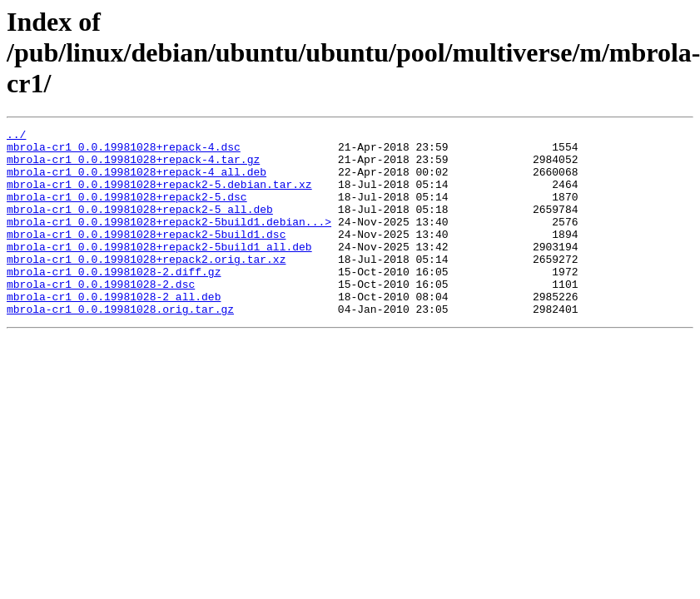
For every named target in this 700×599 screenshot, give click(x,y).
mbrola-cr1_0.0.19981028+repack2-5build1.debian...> (169, 241)
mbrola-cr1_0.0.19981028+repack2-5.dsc (127, 211)
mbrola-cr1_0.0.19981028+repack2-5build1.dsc (146, 256)
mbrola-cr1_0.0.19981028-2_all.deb (114, 331)
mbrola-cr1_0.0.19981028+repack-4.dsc (124, 151)
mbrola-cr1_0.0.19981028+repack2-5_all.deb (140, 226)
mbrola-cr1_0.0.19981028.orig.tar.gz (120, 346)
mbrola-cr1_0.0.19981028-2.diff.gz (114, 301)
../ (16, 136)
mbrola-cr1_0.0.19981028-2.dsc (101, 316)
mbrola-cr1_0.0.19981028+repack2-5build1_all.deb (159, 271)
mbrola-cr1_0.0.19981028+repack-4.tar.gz (133, 166)
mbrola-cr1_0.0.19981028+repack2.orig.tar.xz (146, 286)
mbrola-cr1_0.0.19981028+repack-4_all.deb (137, 181)
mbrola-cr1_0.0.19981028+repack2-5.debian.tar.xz (159, 196)
